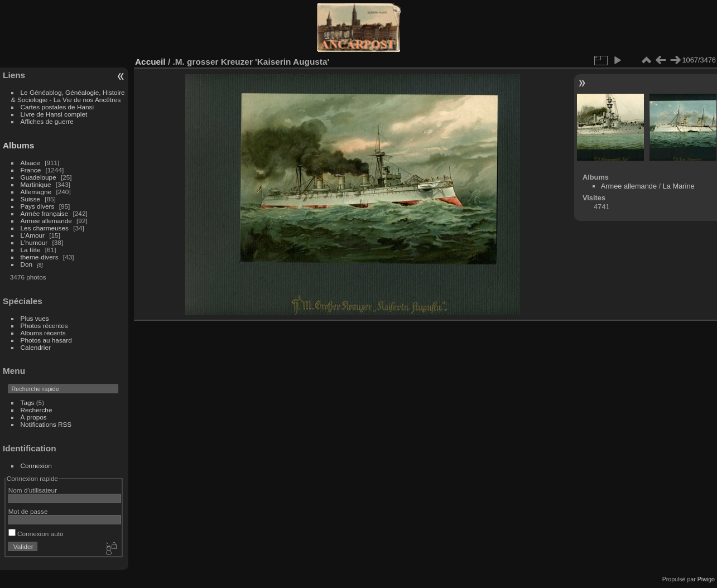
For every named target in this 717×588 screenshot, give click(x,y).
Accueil (150, 62)
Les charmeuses (45, 228)
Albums (18, 145)
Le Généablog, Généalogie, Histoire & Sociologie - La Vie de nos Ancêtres (68, 96)
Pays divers (38, 206)
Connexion (36, 466)
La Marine (679, 186)
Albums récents (43, 333)
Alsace (30, 163)
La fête (31, 250)
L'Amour (33, 235)
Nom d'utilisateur (33, 490)
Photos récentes (44, 326)
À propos (34, 417)
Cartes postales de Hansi (57, 107)
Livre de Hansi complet (54, 114)
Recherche (37, 410)
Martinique (36, 184)
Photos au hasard (46, 340)
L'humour (34, 242)
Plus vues (35, 318)
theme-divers (40, 257)
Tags (28, 403)
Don (27, 264)
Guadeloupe (39, 177)
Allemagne (36, 192)
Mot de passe (28, 511)
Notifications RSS (46, 424)
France (31, 170)
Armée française (45, 213)
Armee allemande (46, 221)
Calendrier (36, 347)
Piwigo (706, 579)
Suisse (30, 199)
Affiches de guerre (47, 121)
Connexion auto (36, 534)
